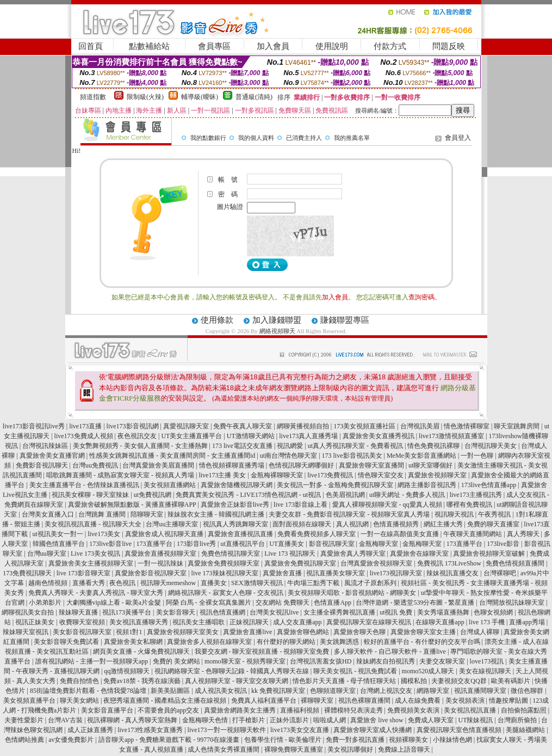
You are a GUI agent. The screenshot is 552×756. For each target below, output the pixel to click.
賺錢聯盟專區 (345, 320)
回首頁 (91, 46)
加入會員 (273, 46)
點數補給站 (149, 46)
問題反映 (449, 46)
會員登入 (458, 138)
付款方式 (390, 46)
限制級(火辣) (145, 97)
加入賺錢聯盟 (277, 320)
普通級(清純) (254, 97)
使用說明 (332, 46)
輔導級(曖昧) (200, 97)
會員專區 (214, 46)
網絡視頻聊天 (277, 331)
